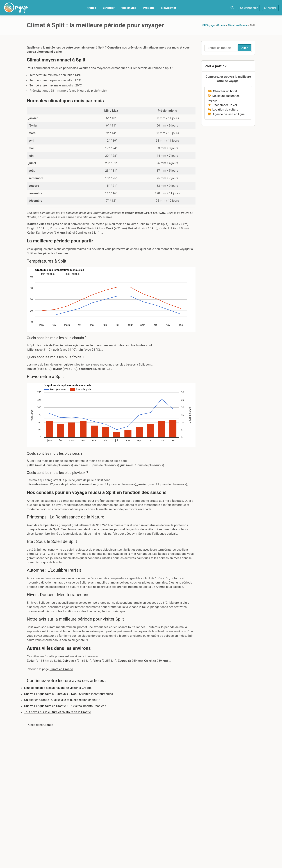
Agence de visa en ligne (226, 114)
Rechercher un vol (222, 105)
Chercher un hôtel (222, 91)
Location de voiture (223, 109)
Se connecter (249, 8)
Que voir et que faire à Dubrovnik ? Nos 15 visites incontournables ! (69, 694)
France (92, 8)
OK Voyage (209, 25)
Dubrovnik (69, 661)
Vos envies (129, 8)
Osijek (148, 661)
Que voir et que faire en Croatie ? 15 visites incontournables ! (65, 706)
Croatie (221, 25)
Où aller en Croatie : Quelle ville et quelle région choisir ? (62, 700)
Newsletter (169, 8)
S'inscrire (270, 8)
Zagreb (123, 661)
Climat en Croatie (238, 25)
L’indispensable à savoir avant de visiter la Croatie (58, 688)
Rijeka (97, 661)
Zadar (31, 661)
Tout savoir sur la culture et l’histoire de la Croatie (58, 712)
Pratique (149, 8)
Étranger (109, 8)
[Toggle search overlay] (232, 8)
